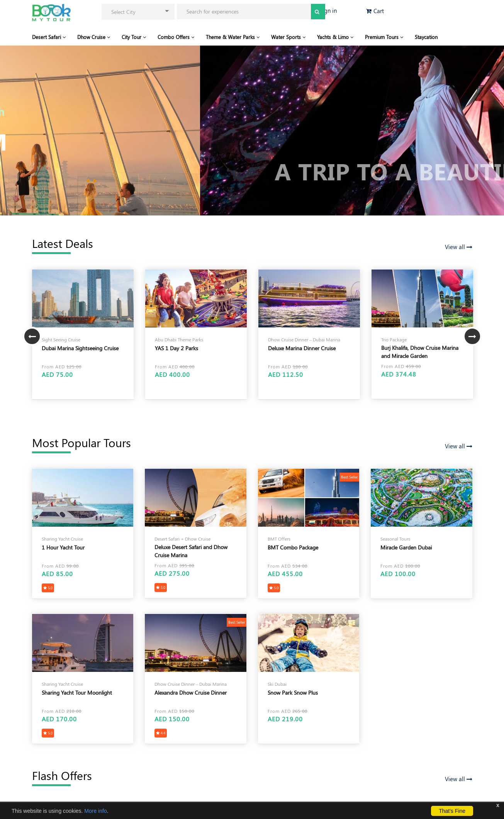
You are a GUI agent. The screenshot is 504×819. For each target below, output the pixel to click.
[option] (83, 334)
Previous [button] (32, 336)
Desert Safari (49, 37)
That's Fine (452, 811)
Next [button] (472, 336)
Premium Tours (384, 37)
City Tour (134, 37)
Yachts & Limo (335, 37)
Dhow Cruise (94, 37)
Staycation (426, 37)
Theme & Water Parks (233, 37)
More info (95, 811)
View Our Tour (73, 170)
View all (459, 247)
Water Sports (288, 37)
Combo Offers (176, 37)
